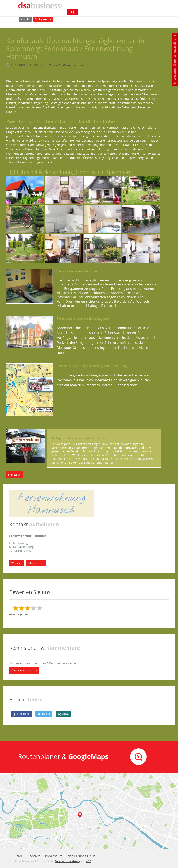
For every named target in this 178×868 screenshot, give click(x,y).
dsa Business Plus (82, 856)
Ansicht (26, 19)
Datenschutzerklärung (174, 50)
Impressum (174, 76)
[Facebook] (21, 714)
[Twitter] (44, 714)
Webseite (17, 563)
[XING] (64, 714)
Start (19, 856)
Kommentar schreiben (24, 670)
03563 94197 (23, 550)
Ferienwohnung (74, 65)
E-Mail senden (36, 563)
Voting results (43, 19)
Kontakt (34, 856)
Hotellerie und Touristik (45, 65)
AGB (89, 861)
